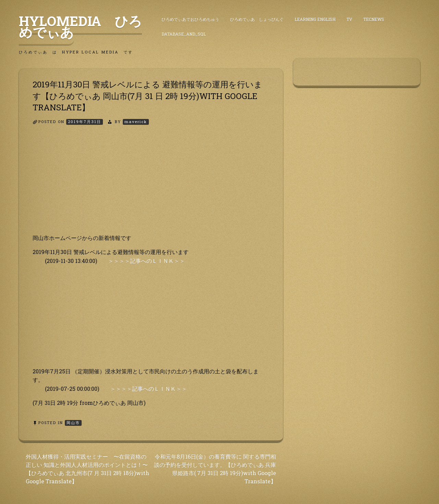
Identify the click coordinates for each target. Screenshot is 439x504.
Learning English (315, 19)
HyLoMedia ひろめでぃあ (80, 26)
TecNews (374, 19)
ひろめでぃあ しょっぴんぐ (257, 19)
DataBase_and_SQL (184, 34)
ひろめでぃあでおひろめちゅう (190, 19)
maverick (136, 122)
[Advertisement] (151, 185)
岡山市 (73, 423)
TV (349, 19)
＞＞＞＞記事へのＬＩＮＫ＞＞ (146, 261)
